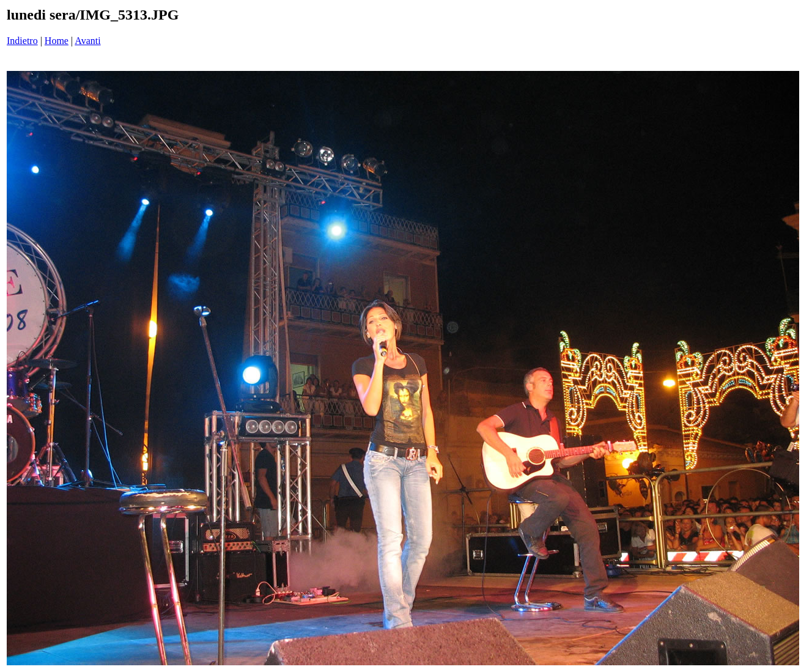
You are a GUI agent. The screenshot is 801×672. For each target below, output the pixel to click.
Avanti (87, 41)
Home (57, 41)
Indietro (22, 41)
